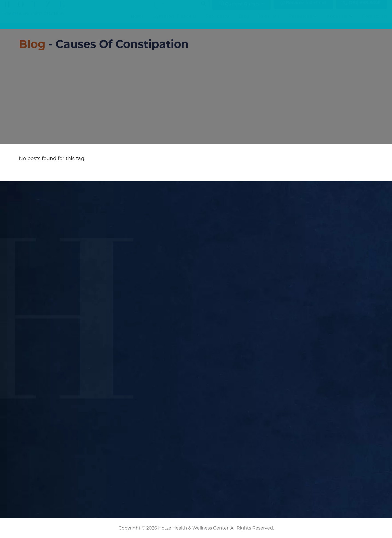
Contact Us (375, 22)
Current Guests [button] (239, 9)
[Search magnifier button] (204, 9)
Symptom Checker (175, 22)
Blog (244, 22)
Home (138, 22)
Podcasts (269, 22)
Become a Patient (303, 9)
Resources (303, 22)
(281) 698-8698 (362, 9)
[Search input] (180, 9)
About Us (340, 22)
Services (218, 22)
